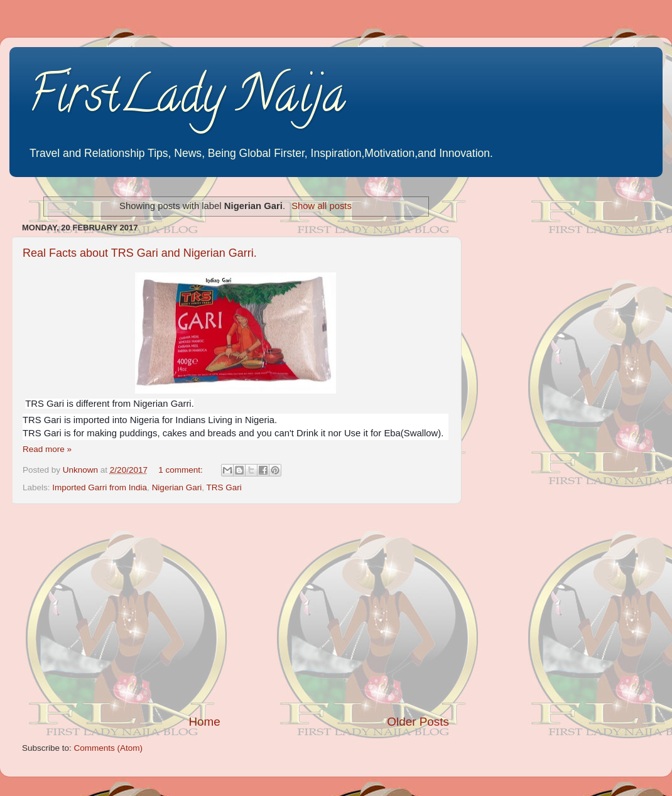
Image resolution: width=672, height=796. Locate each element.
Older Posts (418, 722)
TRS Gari (224, 487)
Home (204, 722)
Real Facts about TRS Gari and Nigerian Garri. (140, 253)
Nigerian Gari (177, 487)
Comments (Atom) (109, 748)
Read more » (47, 449)
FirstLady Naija (187, 100)
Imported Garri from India (100, 487)
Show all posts (322, 206)
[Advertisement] (236, 609)
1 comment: (182, 470)
